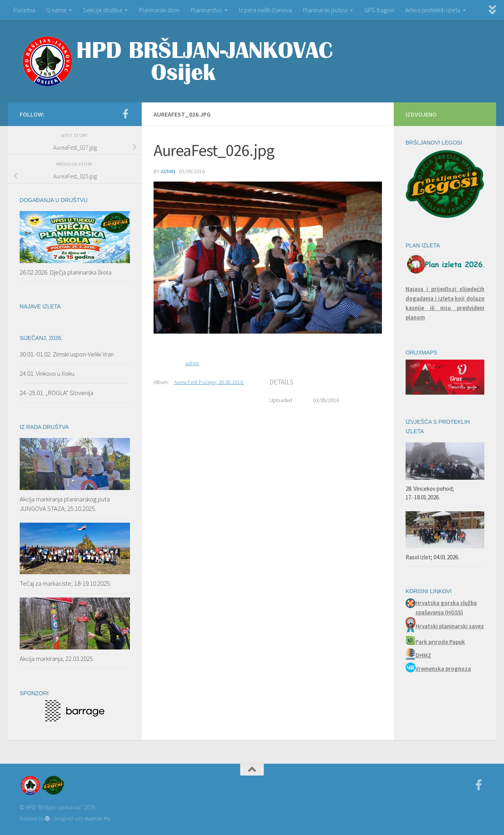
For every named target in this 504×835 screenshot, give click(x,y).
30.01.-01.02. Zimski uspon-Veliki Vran (67, 354)
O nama (56, 10)
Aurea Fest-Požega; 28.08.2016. (209, 382)
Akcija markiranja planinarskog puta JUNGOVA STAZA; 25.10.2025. (65, 504)
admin (168, 171)
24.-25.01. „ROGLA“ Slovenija (57, 393)
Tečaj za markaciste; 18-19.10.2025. (65, 583)
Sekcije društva (103, 10)
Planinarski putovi (325, 10)
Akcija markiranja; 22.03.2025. (57, 659)
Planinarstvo (206, 10)
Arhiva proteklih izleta (433, 10)
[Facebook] (125, 114)
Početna (24, 10)
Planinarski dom (159, 10)
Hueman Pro (98, 819)
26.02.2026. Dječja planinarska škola (66, 272)
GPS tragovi (379, 10)
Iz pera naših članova (265, 10)
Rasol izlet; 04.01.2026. (432, 557)
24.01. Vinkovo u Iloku (47, 373)
